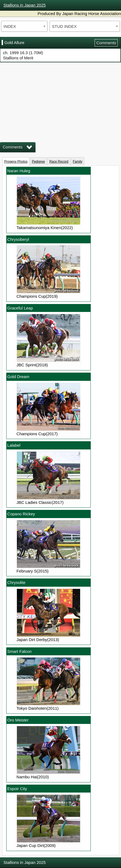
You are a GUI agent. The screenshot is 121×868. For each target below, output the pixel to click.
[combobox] (24, 26)
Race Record (59, 162)
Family (78, 162)
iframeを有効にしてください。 (60, 98)
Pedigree (38, 162)
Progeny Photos (16, 162)
